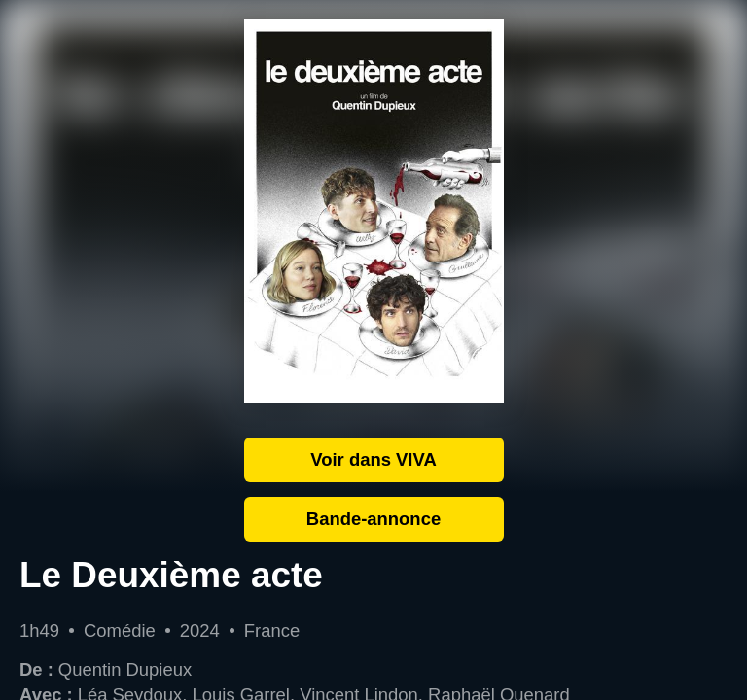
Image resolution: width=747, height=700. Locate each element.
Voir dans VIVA (373, 459)
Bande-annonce (373, 519)
